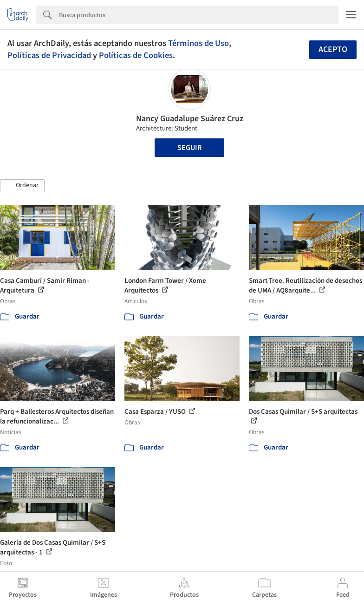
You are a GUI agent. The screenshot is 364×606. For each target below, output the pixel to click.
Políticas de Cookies (136, 55)
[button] (22, 186)
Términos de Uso (198, 43)
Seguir (189, 148)
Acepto (333, 49)
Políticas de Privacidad (49, 55)
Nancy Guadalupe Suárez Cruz (190, 119)
